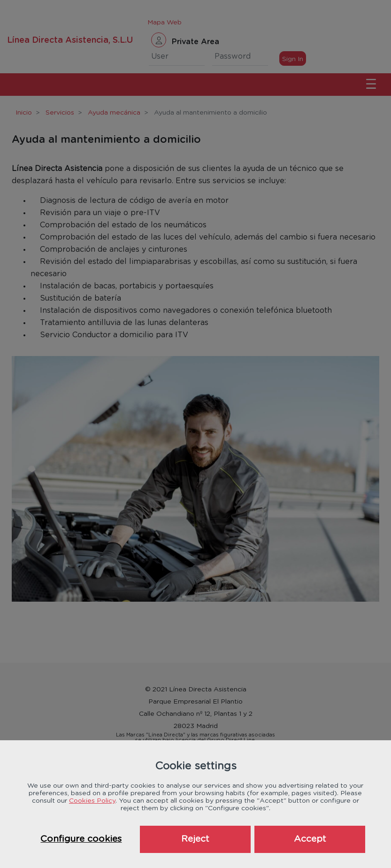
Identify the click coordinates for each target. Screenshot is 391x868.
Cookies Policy (92, 801)
